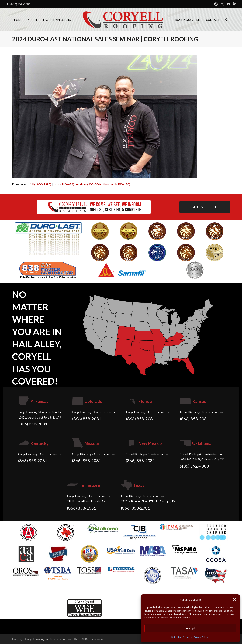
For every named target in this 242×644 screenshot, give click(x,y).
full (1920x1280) (40, 184)
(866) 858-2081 (21, 4)
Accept (190, 628)
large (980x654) (64, 184)
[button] (234, 599)
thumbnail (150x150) (116, 184)
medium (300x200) (88, 184)
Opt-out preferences (182, 637)
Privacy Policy (201, 637)
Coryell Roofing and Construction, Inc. (48, 639)
